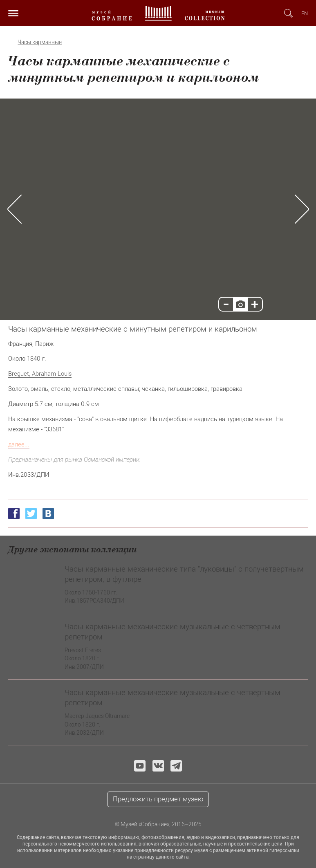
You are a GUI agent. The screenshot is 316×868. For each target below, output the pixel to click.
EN (305, 13)
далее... (19, 444)
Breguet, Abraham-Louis (40, 373)
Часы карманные (40, 42)
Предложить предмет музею (158, 799)
